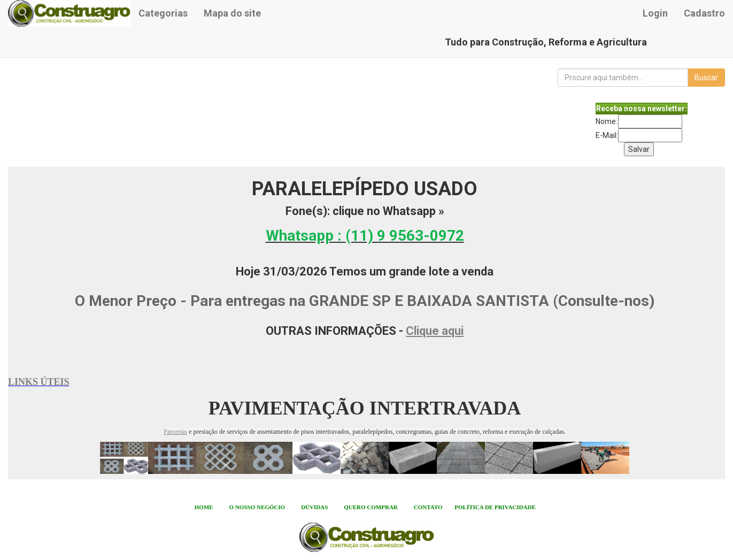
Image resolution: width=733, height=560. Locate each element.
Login (655, 13)
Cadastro (704, 13)
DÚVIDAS (314, 507)
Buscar (706, 78)
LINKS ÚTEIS (39, 382)
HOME (204, 507)
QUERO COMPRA (369, 507)
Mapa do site (232, 13)
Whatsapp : (365, 236)
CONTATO (428, 507)
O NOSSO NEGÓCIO (257, 507)
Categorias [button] (163, 13)
